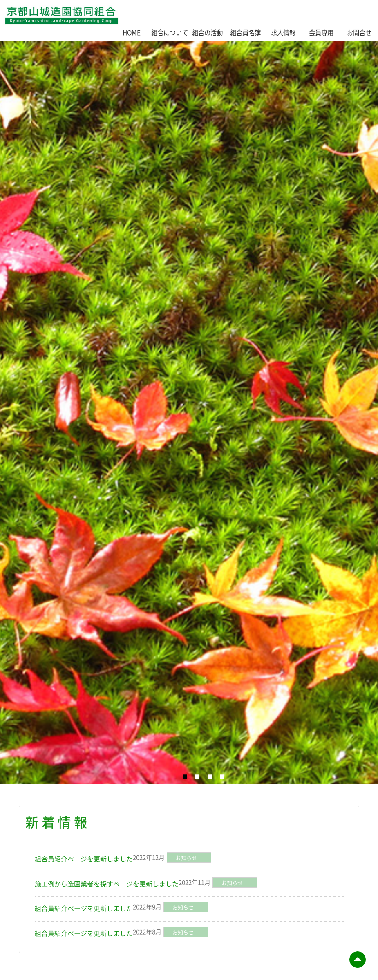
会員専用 (321, 32)
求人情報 (283, 32)
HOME (132, 32)
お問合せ (359, 32)
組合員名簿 (245, 32)
